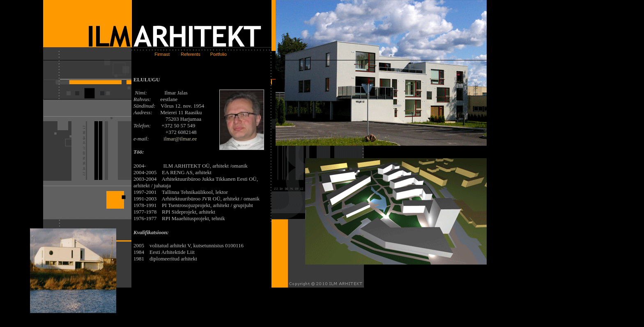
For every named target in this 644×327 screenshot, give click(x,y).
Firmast (159, 54)
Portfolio (218, 54)
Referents (191, 54)
